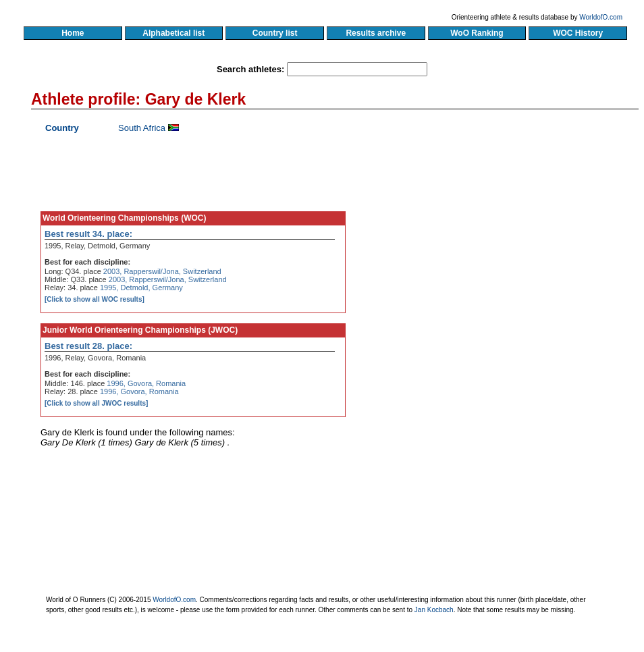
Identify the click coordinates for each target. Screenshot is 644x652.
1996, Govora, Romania (146, 383)
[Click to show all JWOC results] (96, 403)
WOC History (578, 33)
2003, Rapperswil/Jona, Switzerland (162, 271)
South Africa (142, 128)
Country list (275, 33)
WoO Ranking (477, 33)
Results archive (376, 33)
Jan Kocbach (434, 610)
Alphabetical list (174, 33)
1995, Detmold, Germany (141, 288)
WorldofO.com (601, 17)
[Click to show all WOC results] (95, 299)
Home (73, 33)
